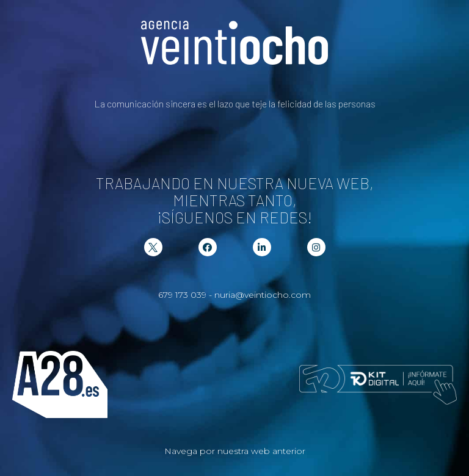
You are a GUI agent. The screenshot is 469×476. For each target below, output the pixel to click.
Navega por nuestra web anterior (235, 451)
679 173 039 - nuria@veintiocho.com (234, 295)
